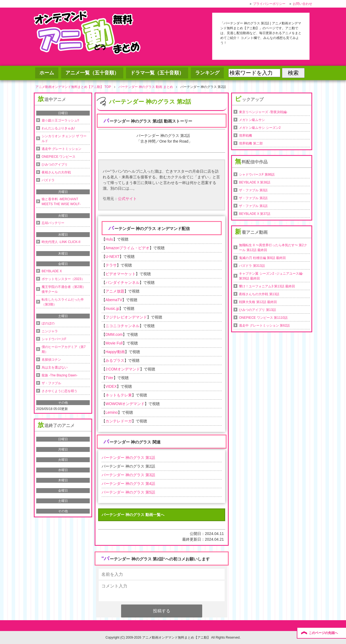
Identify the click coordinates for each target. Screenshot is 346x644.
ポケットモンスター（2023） (63, 279)
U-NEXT (112, 257)
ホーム (47, 73)
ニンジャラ (50, 331)
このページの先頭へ (323, 633)
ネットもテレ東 (119, 395)
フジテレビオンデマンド (126, 317)
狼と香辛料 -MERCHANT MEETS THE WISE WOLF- (61, 202)
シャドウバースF (54, 339)
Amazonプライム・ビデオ (127, 248)
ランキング (207, 73)
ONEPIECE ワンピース (59, 157)
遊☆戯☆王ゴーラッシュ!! (60, 120)
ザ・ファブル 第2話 (253, 198)
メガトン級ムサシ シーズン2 (260, 128)
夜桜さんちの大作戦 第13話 (259, 294)
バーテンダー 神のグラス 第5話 (128, 492)
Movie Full (114, 343)
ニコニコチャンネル (122, 326)
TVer (109, 378)
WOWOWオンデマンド (125, 404)
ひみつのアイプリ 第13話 (257, 310)
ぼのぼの (48, 323)
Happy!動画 (115, 352)
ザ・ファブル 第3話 (253, 190)
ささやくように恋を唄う (59, 391)
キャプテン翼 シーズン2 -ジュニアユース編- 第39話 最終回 (271, 276)
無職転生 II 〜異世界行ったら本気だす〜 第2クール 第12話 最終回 (273, 248)
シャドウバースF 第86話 (257, 175)
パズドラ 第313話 (252, 266)
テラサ (111, 265)
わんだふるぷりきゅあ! (58, 128)
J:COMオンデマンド (123, 369)
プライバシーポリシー (269, 4)
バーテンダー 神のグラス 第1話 (128, 458)
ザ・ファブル (51, 383)
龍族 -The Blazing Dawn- (60, 375)
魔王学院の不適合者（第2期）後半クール (64, 289)
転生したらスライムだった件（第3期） (63, 302)
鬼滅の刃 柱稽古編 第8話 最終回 (262, 258)
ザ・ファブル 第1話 (253, 206)
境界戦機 (245, 136)
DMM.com (114, 334)
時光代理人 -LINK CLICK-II (61, 242)
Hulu (109, 239)
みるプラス (115, 360)
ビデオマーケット (121, 274)
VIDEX (111, 386)
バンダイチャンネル (122, 282)
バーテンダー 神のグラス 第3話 (128, 475)
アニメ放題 (115, 291)
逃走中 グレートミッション (61, 149)
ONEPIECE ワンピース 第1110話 (263, 318)
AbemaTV (114, 300)
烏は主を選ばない (55, 367)
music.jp (112, 308)
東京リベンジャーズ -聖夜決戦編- (263, 112)
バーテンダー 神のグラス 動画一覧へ (133, 515)
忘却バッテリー (53, 223)
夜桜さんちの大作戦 (56, 172)
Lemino (112, 412)
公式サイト (127, 199)
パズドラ (48, 180)
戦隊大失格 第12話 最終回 (258, 302)
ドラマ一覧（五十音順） (157, 73)
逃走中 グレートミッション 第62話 (264, 326)
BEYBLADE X (52, 271)
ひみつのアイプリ (55, 165)
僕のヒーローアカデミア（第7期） (64, 349)
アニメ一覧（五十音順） (92, 73)
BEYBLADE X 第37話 (254, 214)
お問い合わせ (302, 4)
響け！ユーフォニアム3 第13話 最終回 (267, 286)
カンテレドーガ (119, 421)
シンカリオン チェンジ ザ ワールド (64, 139)
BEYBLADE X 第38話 (254, 182)
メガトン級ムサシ (252, 120)
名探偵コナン (51, 360)
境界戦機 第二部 (251, 143)
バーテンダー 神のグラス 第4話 (128, 484)
